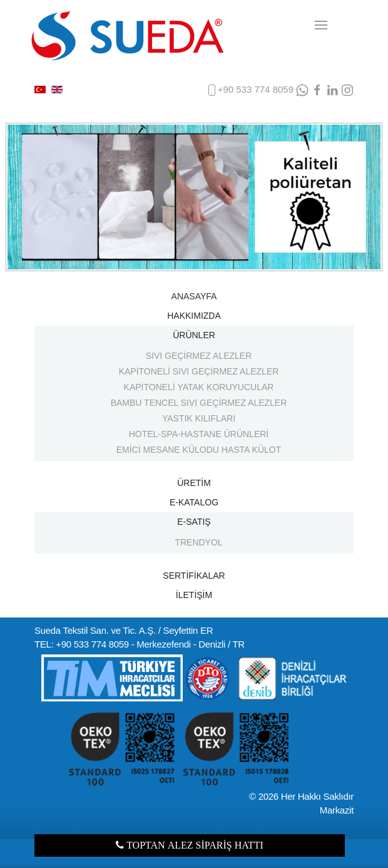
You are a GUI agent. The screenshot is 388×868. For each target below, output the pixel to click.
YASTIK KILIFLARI (199, 418)
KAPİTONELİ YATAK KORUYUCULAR (199, 387)
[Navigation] (321, 25)
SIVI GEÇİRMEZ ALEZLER (199, 356)
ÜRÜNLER (194, 335)
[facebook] (317, 90)
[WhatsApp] (302, 90)
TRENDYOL (198, 542)
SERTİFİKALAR (194, 576)
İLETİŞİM (194, 595)
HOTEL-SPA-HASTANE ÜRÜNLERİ (199, 434)
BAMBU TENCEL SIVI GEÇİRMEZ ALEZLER (199, 403)
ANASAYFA (194, 296)
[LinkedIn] (332, 90)
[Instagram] (347, 90)
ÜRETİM (194, 483)
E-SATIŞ (194, 522)
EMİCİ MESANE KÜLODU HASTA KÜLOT (199, 450)
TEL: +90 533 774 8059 (82, 644)
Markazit (337, 810)
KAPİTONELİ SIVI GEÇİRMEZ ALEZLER (199, 371)
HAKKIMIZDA (194, 316)
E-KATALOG (194, 502)
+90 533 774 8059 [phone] (249, 90)
